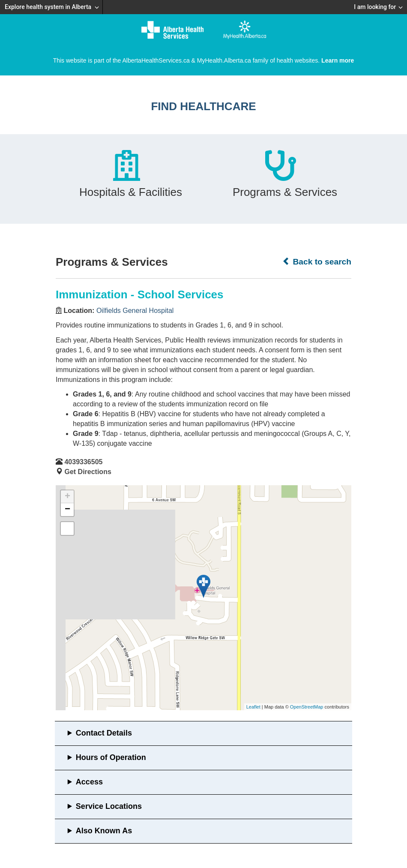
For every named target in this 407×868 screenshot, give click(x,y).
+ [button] (67, 497)
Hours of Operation (111, 757)
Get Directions (88, 472)
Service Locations (109, 806)
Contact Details (104, 733)
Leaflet (253, 707)
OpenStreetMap (307, 707)
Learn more (338, 60)
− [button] (67, 510)
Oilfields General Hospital (135, 311)
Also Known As (104, 831)
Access (89, 782)
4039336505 (83, 462)
